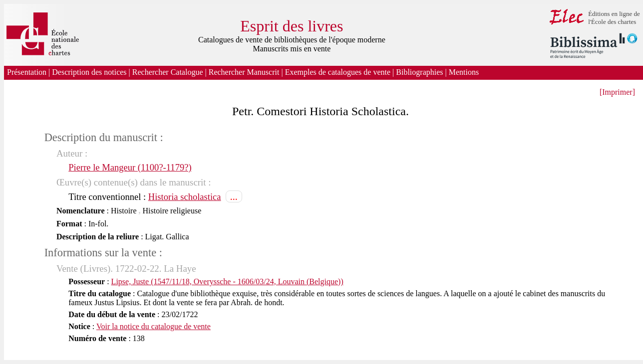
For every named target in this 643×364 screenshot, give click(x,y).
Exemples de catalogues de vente (338, 72)
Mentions (465, 72)
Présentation (27, 72)
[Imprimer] (617, 92)
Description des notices (89, 72)
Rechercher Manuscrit (244, 72)
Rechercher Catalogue (168, 72)
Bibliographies (419, 72)
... (234, 196)
